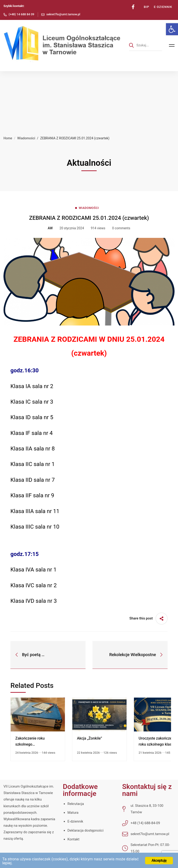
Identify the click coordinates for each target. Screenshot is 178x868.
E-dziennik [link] (75, 821)
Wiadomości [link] (26, 138)
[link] (172, 29)
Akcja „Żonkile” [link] (89, 738)
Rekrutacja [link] (76, 804)
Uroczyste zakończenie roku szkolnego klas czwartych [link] (158, 744)
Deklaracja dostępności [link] (86, 830)
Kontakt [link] (73, 839)
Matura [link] (73, 813)
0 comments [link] (121, 228)
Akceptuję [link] (159, 860)
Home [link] (8, 138)
